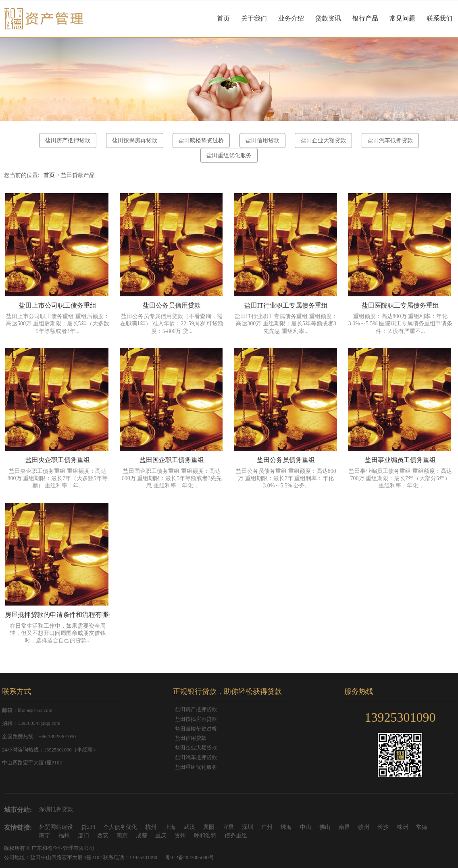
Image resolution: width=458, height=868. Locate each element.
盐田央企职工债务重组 (58, 460)
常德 (422, 827)
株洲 (402, 827)
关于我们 (254, 18)
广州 (267, 827)
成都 (142, 836)
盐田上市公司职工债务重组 (58, 305)
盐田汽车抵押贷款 (390, 141)
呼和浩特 (205, 836)
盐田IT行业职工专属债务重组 (286, 305)
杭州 (151, 827)
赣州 (364, 827)
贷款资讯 (328, 18)
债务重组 (236, 836)
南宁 (45, 836)
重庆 (161, 836)
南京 (122, 836)
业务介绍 (291, 18)
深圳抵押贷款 (56, 809)
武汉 (189, 827)
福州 (64, 836)
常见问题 (402, 18)
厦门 (83, 836)
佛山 (325, 827)
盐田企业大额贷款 (323, 141)
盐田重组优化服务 (229, 155)
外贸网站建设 (56, 827)
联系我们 (439, 18)
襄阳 (209, 827)
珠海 (286, 827)
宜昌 (228, 827)
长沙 (383, 827)
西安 (103, 836)
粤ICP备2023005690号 (189, 858)
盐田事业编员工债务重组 (400, 460)
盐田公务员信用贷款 (172, 305)
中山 (306, 827)
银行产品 (365, 18)
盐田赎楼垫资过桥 (201, 141)
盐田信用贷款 (262, 141)
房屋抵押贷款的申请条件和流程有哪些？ (63, 615)
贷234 (88, 827)
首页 (223, 18)
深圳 (248, 827)
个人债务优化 (120, 827)
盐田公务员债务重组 (286, 460)
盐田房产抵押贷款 (68, 141)
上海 (170, 827)
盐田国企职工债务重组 (172, 460)
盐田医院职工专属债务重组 (400, 305)
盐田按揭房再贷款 (135, 141)
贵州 (180, 836)
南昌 (344, 827)
